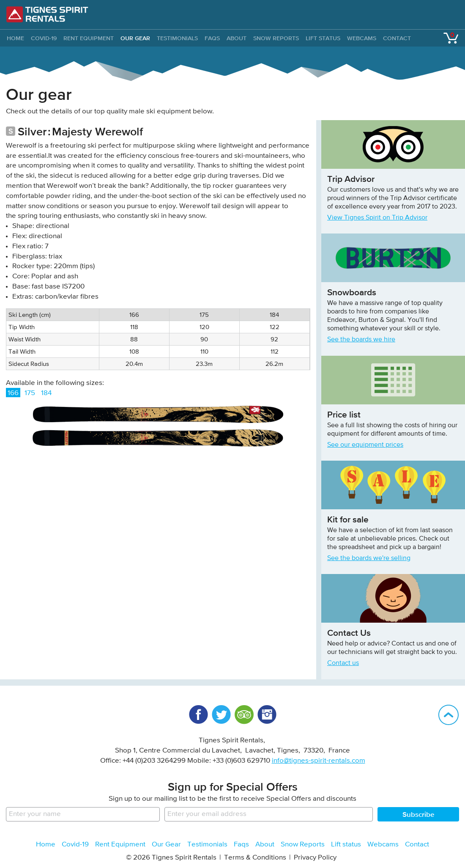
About (237, 38)
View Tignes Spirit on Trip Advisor (377, 218)
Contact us (343, 663)
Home (46, 845)
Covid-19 (44, 38)
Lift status (323, 38)
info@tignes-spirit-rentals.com (319, 761)
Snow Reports (276, 38)
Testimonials (177, 38)
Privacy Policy (315, 858)
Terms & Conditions (255, 858)
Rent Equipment (89, 38)
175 (30, 393)
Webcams (362, 38)
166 (13, 393)
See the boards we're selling (369, 558)
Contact (397, 38)
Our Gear (135, 38)
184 (46, 393)
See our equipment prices (365, 445)
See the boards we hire (361, 340)
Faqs (212, 38)
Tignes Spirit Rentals (47, 14)
